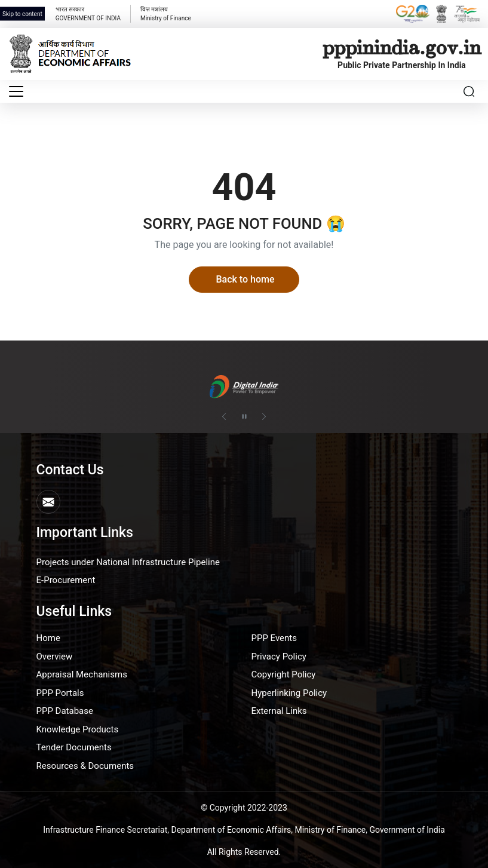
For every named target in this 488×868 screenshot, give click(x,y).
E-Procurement (66, 580)
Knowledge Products (78, 729)
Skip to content (22, 14)
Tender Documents (74, 747)
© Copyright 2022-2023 (244, 808)
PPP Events (274, 638)
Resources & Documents (85, 766)
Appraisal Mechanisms (82, 674)
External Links (279, 711)
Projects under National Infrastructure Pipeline (128, 562)
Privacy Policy (279, 657)
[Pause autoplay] (244, 417)
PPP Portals (60, 693)
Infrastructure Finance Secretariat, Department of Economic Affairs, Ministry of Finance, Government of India (244, 830)
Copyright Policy (284, 674)
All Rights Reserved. (244, 852)
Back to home (245, 279)
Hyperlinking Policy (289, 693)
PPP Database (65, 711)
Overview (55, 657)
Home (48, 638)
